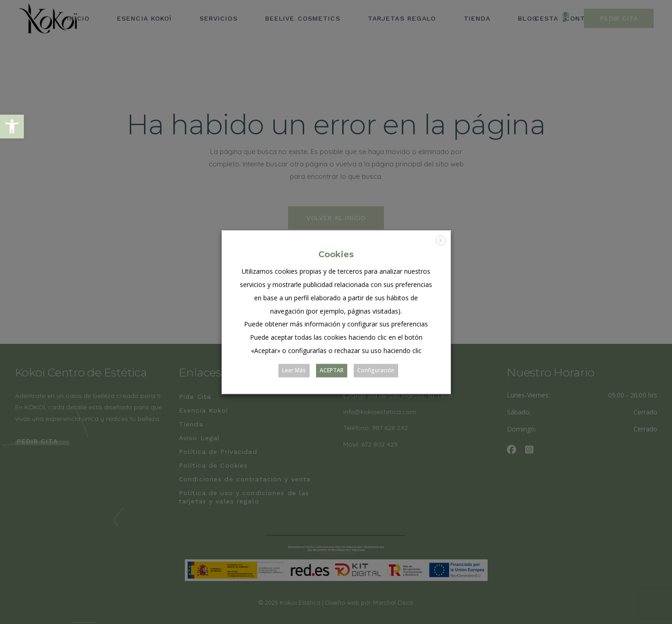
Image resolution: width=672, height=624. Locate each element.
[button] (12, 127)
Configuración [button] (376, 370)
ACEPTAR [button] (332, 370)
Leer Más (294, 370)
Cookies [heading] (336, 254)
